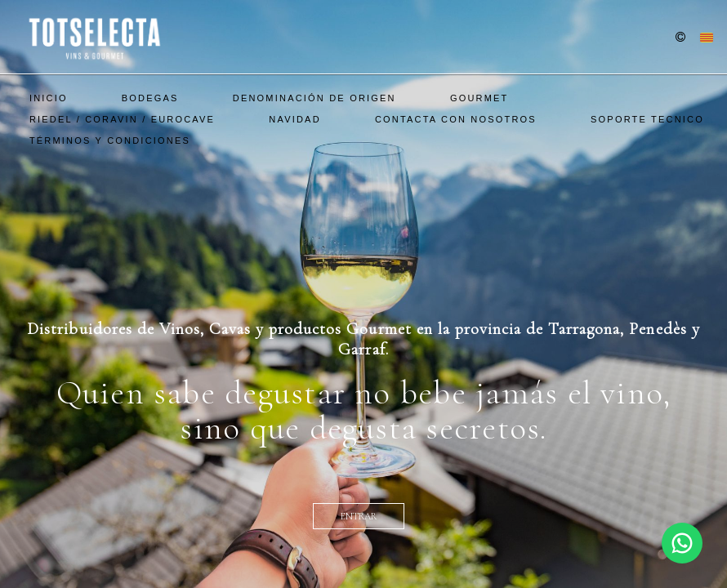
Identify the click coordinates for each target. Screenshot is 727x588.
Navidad (294, 119)
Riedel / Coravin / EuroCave (122, 119)
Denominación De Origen (314, 98)
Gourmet (479, 98)
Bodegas (150, 98)
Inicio (49, 98)
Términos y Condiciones (110, 140)
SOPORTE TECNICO (647, 119)
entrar (359, 516)
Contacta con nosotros (456, 119)
